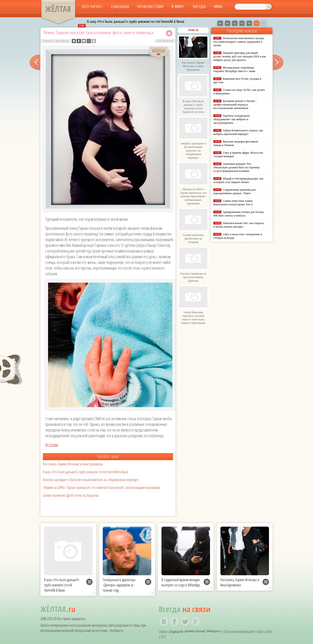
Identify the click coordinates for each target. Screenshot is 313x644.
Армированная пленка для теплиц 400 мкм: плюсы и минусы (239, 214)
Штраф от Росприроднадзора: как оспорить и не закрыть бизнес (238, 180)
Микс (219, 7)
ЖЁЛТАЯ (58, 9)
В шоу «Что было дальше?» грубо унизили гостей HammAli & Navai (136, 22)
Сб (257, 23)
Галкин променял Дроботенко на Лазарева (71, 495)
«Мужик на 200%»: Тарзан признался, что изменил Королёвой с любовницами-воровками (101, 488)
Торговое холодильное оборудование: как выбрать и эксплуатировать (232, 119)
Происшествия (150, 7)
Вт (228, 23)
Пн (220, 23)
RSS (164, 637)
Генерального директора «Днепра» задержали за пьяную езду (119, 585)
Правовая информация (239, 631)
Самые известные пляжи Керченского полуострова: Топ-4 (233, 203)
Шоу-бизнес (92, 7)
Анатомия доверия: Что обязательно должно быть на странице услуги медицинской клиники (236, 167)
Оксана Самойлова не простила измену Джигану (193, 277)
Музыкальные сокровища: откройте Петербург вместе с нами (234, 69)
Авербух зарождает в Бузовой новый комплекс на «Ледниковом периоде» (91, 480)
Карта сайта (265, 631)
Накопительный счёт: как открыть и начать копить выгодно (239, 225)
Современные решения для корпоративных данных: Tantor (234, 191)
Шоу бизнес (62, 41)
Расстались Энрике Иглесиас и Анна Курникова (73, 464)
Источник (52, 445)
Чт (242, 23)
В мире (178, 7)
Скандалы (120, 7)
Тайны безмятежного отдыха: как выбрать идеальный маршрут (238, 132)
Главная (47, 41)
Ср (235, 23)
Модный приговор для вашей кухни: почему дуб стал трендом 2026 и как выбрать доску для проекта (240, 56)
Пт (249, 23)
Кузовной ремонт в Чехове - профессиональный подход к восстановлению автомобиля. (235, 105)
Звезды (199, 7)
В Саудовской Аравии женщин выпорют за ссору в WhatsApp (181, 582)
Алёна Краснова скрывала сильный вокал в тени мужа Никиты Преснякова (193, 318)
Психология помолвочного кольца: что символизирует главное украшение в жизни (239, 42)
